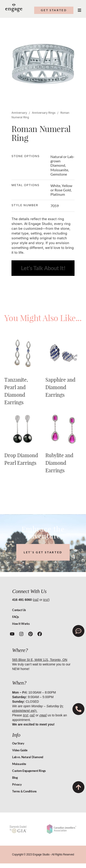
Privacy (17, 784)
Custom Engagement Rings (29, 771)
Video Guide (20, 750)
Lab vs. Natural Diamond (28, 757)
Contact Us (19, 610)
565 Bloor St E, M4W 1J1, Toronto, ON (40, 660)
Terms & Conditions (24, 791)
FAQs (15, 617)
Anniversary (19, 113)
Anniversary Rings (44, 113)
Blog (15, 778)
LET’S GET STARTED (43, 552)
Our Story (18, 743)
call (36, 600)
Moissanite (19, 764)
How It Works (21, 624)
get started (54, 10)
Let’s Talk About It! (43, 268)
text (46, 600)
